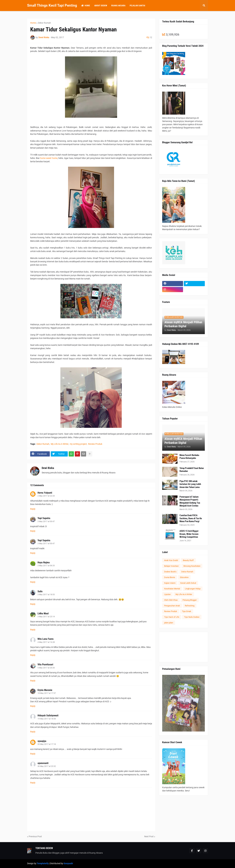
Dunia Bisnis (170, 577)
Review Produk (95, 444)
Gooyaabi (68, 863)
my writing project (78, 444)
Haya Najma (44, 562)
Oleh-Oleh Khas (171, 600)
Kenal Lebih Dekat (188, 583)
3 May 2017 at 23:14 (46, 617)
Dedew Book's (170, 572)
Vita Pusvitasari (45, 664)
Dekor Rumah (44, 23)
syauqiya (42, 741)
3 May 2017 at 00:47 (46, 521)
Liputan (167, 594)
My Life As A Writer (60, 444)
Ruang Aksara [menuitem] (118, 6)
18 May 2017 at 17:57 (47, 693)
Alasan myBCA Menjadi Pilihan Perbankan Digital (183, 324)
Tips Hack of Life (172, 617)
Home (33, 23)
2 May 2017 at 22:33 (46, 496)
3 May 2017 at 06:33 (46, 566)
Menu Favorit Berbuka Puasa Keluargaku (189, 457)
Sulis (40, 591)
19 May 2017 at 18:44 (47, 719)
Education (184, 577)
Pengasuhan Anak (172, 606)
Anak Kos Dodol (171, 560)
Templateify (43, 863)
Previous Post (35, 836)
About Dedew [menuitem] (101, 6)
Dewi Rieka (48, 468)
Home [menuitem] (86, 6)
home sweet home (49, 158)
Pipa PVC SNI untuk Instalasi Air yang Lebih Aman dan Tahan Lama (190, 484)
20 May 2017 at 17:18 (47, 744)
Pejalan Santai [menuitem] (137, 6)
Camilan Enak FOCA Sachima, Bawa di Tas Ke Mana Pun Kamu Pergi (191, 518)
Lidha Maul (43, 613)
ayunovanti (43, 763)
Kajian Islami (170, 583)
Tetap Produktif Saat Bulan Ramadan (192, 470)
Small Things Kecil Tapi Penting (52, 5)
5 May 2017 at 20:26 (46, 668)
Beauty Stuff (188, 560)
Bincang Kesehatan (192, 566)
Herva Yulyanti (45, 493)
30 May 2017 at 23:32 (47, 766)
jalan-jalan (169, 623)
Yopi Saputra (44, 518)
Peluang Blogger (190, 600)
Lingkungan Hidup (193, 589)
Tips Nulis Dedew (192, 617)
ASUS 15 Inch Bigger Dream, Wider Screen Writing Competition (189, 534)
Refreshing (190, 606)
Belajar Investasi (171, 566)
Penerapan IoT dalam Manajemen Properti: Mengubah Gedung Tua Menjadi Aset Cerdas (190, 501)
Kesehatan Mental (172, 589)
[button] (204, 6)
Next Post (149, 836)
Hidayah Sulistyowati (48, 715)
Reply (33, 509)
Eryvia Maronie (45, 690)
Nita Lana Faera (46, 639)
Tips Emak (187, 611)
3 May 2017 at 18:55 (46, 595)
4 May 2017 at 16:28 (46, 642)
